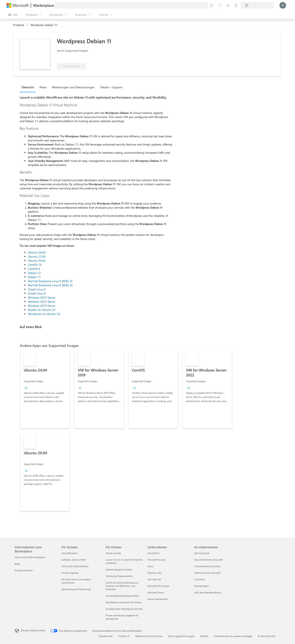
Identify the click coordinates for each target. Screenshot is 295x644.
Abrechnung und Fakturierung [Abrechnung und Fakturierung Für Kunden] (76, 589)
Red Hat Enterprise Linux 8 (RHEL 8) (50, 285)
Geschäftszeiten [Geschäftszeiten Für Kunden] (69, 553)
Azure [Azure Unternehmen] (150, 566)
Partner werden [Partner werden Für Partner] (113, 553)
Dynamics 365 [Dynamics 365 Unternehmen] (154, 573)
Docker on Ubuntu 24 (42, 310)
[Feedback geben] (211, 5)
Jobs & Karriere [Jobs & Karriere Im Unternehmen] (202, 553)
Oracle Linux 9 (37, 289)
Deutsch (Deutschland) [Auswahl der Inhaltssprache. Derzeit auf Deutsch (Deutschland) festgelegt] (33, 630)
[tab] (29, 87)
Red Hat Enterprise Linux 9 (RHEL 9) (50, 281)
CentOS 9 (34, 269)
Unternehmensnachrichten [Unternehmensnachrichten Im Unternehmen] (207, 566)
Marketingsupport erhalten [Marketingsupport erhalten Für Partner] (119, 570)
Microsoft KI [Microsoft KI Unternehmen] (153, 553)
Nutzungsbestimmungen (181, 636)
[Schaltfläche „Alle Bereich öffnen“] (13, 15)
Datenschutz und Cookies (149, 636)
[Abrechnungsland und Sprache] (257, 5)
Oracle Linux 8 (37, 293)
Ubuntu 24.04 (37, 252)
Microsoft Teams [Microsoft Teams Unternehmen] (156, 592)
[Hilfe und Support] (220, 5)
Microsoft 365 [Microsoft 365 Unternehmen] (154, 579)
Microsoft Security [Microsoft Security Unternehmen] (157, 560)
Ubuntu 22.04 (37, 256)
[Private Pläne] (236, 5)
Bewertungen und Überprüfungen (73, 87)
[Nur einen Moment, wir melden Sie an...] (283, 5)
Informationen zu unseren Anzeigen (233, 636)
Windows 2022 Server (42, 302)
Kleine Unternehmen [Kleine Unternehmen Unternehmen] (158, 599)
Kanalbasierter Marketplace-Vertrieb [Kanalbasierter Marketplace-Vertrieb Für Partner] (124, 609)
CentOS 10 (35, 265)
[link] (45, 389)
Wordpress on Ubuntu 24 (44, 314)
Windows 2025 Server (42, 297)
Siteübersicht (106, 636)
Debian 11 (34, 277)
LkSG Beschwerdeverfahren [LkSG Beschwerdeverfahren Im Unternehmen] (208, 592)
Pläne (43, 87)
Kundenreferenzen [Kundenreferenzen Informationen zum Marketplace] (24, 570)
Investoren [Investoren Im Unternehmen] (199, 579)
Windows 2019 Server (42, 306)
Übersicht (28, 87)
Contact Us (124, 636)
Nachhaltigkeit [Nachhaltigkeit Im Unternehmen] (201, 586)
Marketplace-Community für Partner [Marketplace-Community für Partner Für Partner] (124, 602)
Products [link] (19, 25)
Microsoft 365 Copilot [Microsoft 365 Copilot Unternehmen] (158, 586)
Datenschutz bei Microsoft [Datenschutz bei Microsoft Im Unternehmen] (207, 573)
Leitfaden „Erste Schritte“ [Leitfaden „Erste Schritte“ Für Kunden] (74, 560)
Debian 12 (34, 273)
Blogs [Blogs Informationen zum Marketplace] (17, 564)
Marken (204, 636)
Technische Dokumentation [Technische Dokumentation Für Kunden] (75, 566)
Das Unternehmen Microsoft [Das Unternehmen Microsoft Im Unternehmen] (208, 560)
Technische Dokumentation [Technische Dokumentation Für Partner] (119, 576)
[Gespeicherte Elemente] (228, 5)
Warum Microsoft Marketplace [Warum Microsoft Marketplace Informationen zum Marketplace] (30, 557)
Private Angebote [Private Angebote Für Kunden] (70, 573)
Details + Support (111, 87)
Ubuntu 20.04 (37, 261)
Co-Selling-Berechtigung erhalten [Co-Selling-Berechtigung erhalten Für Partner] (122, 596)
